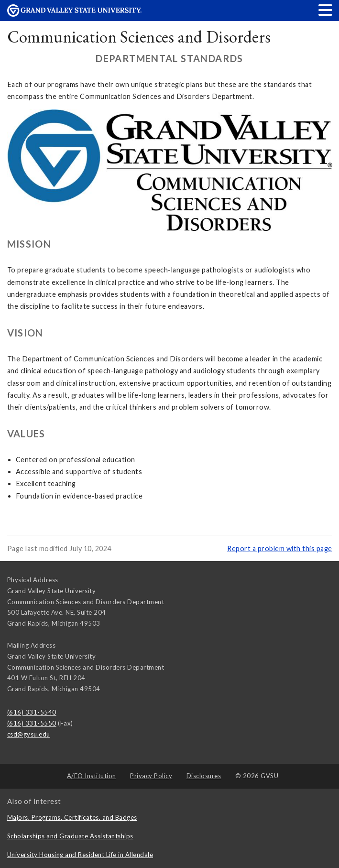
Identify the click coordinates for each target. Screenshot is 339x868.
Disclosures (204, 776)
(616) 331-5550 (32, 723)
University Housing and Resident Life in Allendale (80, 855)
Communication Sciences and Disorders (139, 37)
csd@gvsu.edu (29, 734)
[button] (326, 10)
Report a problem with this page (280, 548)
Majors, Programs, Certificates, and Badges (72, 817)
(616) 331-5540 (32, 712)
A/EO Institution (92, 776)
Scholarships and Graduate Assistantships (70, 836)
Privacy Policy (151, 776)
